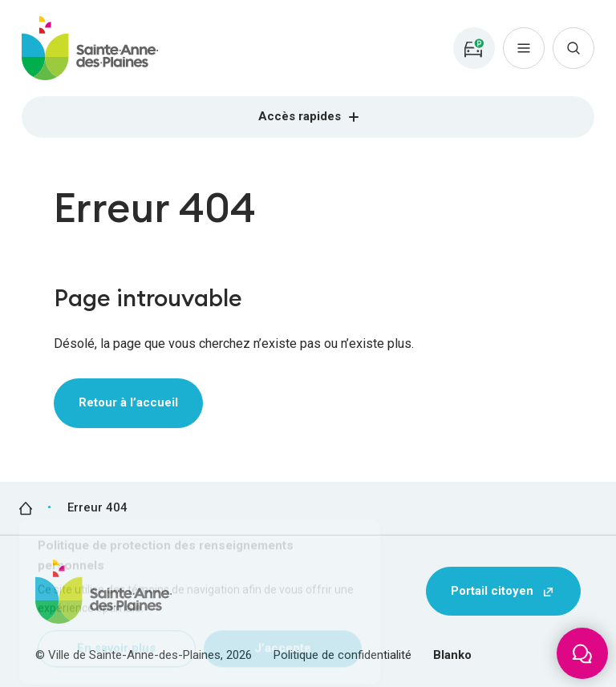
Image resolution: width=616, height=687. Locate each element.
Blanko (452, 655)
